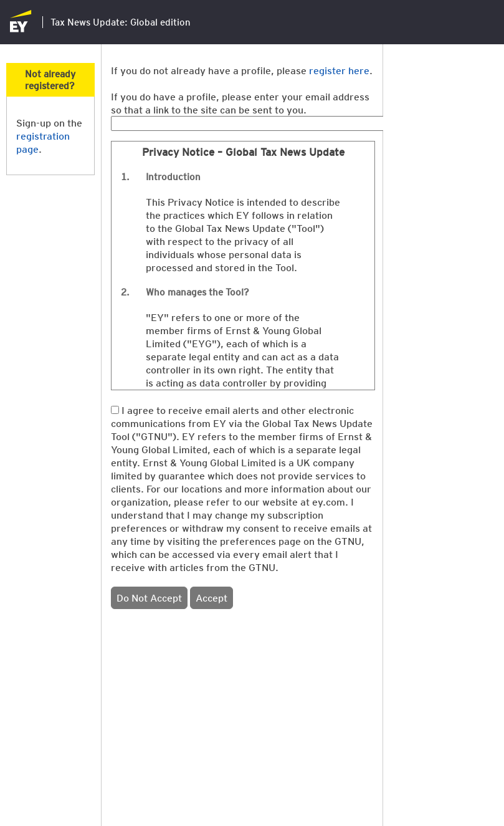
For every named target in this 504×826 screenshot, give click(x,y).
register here (339, 70)
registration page (43, 142)
